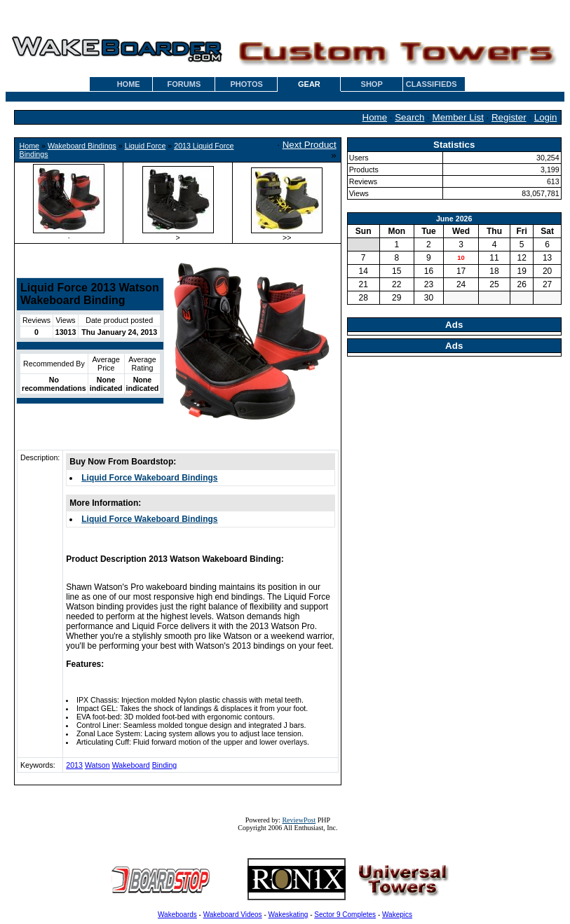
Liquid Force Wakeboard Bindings (149, 478)
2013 (74, 765)
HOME (129, 84)
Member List (458, 117)
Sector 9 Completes (345, 915)
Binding (165, 765)
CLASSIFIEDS (432, 84)
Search (409, 117)
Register (509, 117)
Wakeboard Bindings (82, 146)
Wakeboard (131, 765)
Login (546, 117)
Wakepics (397, 915)
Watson (97, 765)
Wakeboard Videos (233, 915)
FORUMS (184, 84)
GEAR (309, 84)
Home (375, 117)
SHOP (372, 84)
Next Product (310, 145)
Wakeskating (289, 915)
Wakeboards (177, 915)
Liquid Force (145, 146)
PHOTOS (247, 84)
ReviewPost (299, 820)
